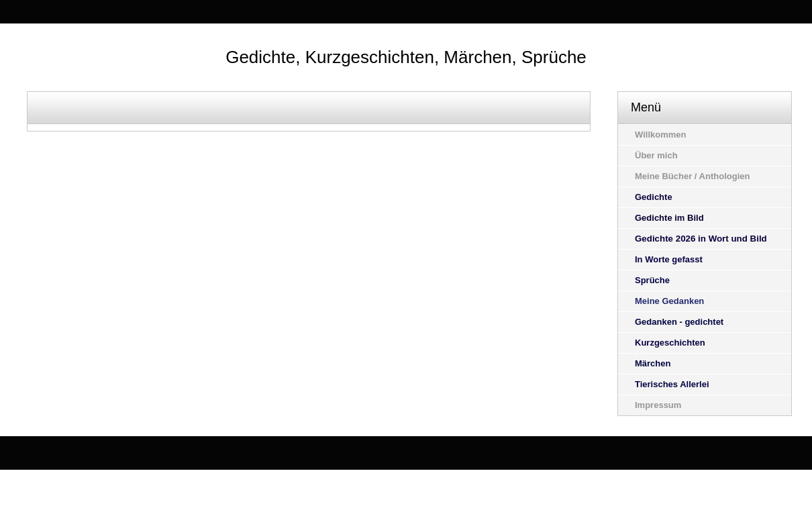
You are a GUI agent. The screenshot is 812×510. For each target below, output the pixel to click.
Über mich (656, 155)
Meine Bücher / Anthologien (692, 176)
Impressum (658, 405)
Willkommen (660, 135)
